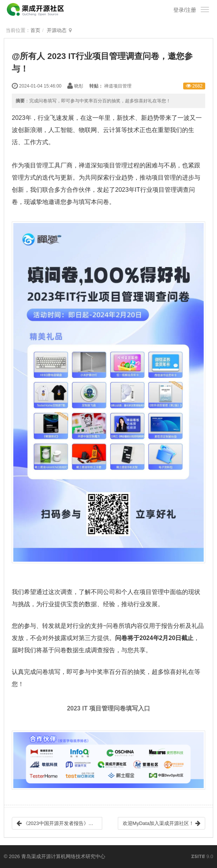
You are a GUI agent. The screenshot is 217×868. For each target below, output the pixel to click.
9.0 (202, 857)
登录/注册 (185, 10)
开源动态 (57, 30)
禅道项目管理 (118, 86)
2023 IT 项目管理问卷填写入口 (108, 708)
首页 (35, 30)
